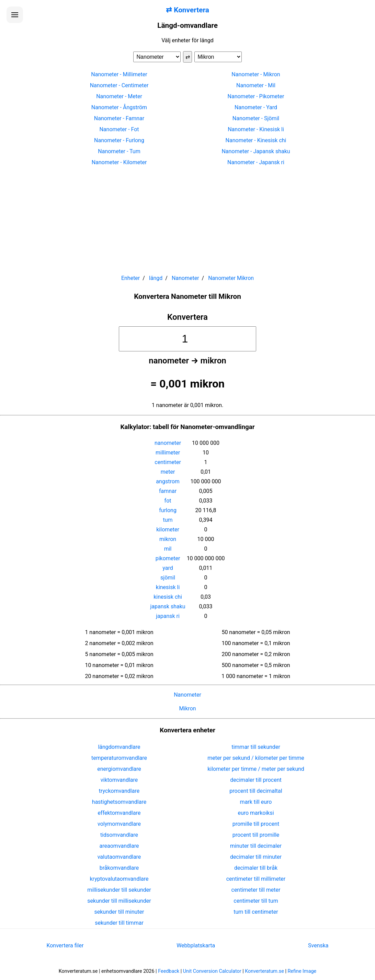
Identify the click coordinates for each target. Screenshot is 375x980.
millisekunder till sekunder (119, 890)
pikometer (168, 558)
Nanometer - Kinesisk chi (256, 140)
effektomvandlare (119, 813)
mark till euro (256, 802)
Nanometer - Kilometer (119, 162)
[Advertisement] (187, 217)
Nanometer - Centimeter (119, 85)
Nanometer (187, 695)
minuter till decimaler (256, 846)
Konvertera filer (65, 945)
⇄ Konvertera (187, 10)
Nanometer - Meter (119, 96)
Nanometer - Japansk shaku (256, 151)
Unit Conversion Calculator (212, 971)
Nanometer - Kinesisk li (256, 129)
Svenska (318, 945)
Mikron (187, 708)
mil (168, 549)
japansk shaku (168, 606)
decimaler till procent (256, 780)
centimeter (168, 462)
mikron (168, 539)
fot (168, 501)
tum (168, 520)
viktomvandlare (119, 780)
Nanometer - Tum (119, 151)
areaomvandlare (119, 846)
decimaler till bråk (256, 868)
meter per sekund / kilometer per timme (256, 758)
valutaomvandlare (119, 857)
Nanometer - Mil (256, 85)
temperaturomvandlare (119, 758)
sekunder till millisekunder (119, 901)
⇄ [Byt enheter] (188, 57)
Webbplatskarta (196, 945)
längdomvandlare (119, 747)
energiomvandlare (119, 769)
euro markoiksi (256, 813)
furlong (168, 510)
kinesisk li (168, 587)
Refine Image (302, 971)
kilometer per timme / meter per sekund (256, 769)
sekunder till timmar (119, 923)
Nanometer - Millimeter (119, 74)
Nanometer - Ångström (119, 107)
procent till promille (256, 835)
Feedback (169, 971)
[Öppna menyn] (15, 15)
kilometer (168, 530)
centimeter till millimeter (256, 879)
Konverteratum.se (264, 971)
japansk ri (168, 616)
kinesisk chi (168, 597)
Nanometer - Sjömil (256, 118)
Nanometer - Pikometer (256, 96)
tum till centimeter (256, 912)
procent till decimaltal (256, 791)
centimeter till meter (256, 890)
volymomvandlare (119, 824)
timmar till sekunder (256, 747)
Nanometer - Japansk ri (256, 162)
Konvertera (187, 317)
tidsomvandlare (119, 835)
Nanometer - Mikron (256, 74)
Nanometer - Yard (256, 107)
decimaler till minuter (256, 857)
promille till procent (256, 824)
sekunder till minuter (119, 912)
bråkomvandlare (119, 868)
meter (168, 472)
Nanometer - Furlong (119, 140)
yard (168, 568)
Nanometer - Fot (119, 129)
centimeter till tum (256, 901)
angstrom (168, 481)
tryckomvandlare (119, 791)
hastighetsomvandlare (119, 802)
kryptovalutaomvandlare (119, 879)
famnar (168, 491)
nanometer (168, 443)
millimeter (168, 453)
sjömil (168, 578)
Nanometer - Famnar (119, 118)
